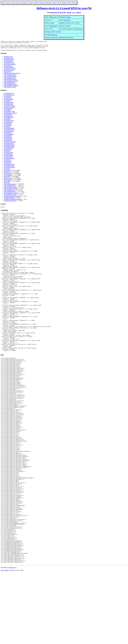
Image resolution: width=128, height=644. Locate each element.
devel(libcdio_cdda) (9, 113)
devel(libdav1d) (8, 118)
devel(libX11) (8, 98)
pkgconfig (7, 185)
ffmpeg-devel (8, 74)
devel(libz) (7, 171)
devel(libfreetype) (9, 123)
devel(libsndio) (8, 141)
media (69, 12)
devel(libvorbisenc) (9, 160)
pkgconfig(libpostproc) (10, 86)
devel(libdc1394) (9, 120)
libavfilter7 (7, 174)
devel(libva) (7, 153)
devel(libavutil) (8, 68)
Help (70, 3)
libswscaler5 (7, 183)
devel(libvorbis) (8, 159)
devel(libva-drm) (9, 154)
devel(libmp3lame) (9, 132)
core (74, 12)
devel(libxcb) (8, 165)
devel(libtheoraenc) (9, 148)
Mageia (69, 17)
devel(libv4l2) (8, 151)
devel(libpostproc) (9, 69)
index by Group (11, 3)
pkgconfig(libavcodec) (10, 77)
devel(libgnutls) (8, 124)
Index (4, 3)
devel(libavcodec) (9, 60)
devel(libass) (7, 103)
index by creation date (46, 3)
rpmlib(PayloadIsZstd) (10, 203)
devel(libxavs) (8, 163)
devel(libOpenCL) (9, 95)
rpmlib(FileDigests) (9, 200)
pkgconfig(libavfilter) (10, 80)
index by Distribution (22, 3)
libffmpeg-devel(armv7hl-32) (12, 75)
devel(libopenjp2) (9, 133)
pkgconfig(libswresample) (11, 87)
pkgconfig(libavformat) (10, 81)
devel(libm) (7, 129)
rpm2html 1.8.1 (12, 639)
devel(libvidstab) (9, 157)
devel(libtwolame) (9, 150)
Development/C (54, 26)
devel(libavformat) (9, 65)
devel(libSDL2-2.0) (9, 97)
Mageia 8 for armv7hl (58, 12)
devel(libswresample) (10, 71)
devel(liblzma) (8, 127)
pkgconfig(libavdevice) (10, 78)
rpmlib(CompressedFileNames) (13, 198)
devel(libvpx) (8, 162)
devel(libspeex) (8, 142)
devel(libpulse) (8, 138)
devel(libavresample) (10, 66)
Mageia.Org (67, 20)
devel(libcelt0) (8, 117)
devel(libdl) (7, 121)
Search (74, 3)
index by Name (57, 3)
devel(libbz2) (8, 112)
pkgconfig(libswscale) (10, 89)
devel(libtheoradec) (9, 147)
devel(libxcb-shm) (9, 168)
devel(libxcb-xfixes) (10, 169)
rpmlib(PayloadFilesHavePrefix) (13, 201)
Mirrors (65, 3)
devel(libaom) (8, 100)
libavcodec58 (8, 172)
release (79, 12)
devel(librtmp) (8, 139)
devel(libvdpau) (8, 156)
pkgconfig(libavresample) (11, 83)
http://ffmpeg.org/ (52, 35)
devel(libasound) (9, 101)
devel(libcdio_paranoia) (10, 115)
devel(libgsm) (8, 126)
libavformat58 (8, 175)
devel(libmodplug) (9, 130)
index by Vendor (34, 3)
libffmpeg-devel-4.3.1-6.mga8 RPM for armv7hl (64, 8)
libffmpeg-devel (8, 59)
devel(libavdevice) (9, 62)
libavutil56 (7, 178)
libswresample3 (8, 182)
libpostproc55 (8, 180)
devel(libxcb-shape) (9, 166)
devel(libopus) (8, 135)
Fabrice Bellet (4, 642)
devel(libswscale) (9, 72)
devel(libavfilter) (9, 63)
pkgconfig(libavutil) (9, 84)
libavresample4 (8, 177)
